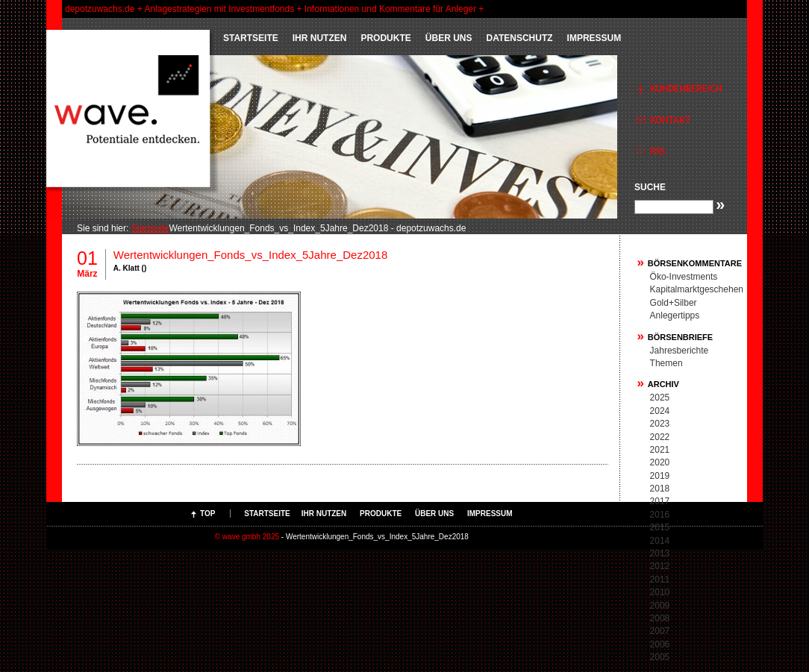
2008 (660, 618)
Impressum (594, 38)
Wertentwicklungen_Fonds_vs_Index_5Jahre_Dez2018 (250, 255)
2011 (660, 580)
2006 (660, 644)
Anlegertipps (675, 315)
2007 (660, 631)
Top (207, 514)
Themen (666, 363)
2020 (660, 462)
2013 (660, 553)
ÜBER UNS (449, 38)
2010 (660, 592)
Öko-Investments (684, 277)
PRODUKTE (385, 38)
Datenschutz (519, 38)
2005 (660, 657)
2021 (660, 450)
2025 (660, 398)
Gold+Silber (674, 303)
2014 (660, 541)
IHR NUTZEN (320, 38)
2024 (660, 411)
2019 (660, 476)
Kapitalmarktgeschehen (697, 289)
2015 (660, 527)
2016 (660, 515)
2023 (660, 424)
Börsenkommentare (695, 263)
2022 (660, 437)
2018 (660, 489)
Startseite (251, 38)
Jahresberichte (680, 351)
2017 (660, 501)
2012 (660, 566)
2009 (660, 606)
